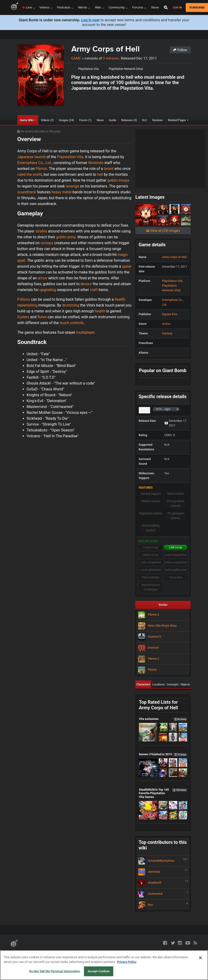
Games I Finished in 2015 (163, 754)
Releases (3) (129, 120)
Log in (177, 8)
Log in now (91, 20)
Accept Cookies (99, 971)
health (100, 311)
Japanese (25, 157)
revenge (72, 186)
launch (40, 157)
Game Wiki (27, 120)
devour (86, 284)
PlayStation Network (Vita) (126, 69)
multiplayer (85, 332)
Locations (158, 685)
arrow (43, 278)
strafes (41, 231)
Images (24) (66, 120)
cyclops (47, 243)
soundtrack (27, 192)
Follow (180, 50)
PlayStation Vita (89, 69)
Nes (163, 905)
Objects (185, 685)
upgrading (48, 290)
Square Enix (170, 314)
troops (124, 180)
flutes (42, 317)
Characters (143, 685)
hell (100, 174)
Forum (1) (85, 120)
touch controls (72, 323)
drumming (71, 305)
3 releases (111, 58)
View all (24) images (163, 231)
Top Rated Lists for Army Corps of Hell (158, 705)
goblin (113, 180)
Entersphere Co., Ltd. (35, 163)
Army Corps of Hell (106, 49)
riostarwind (163, 894)
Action (166, 324)
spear (127, 266)
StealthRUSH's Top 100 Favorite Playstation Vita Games (163, 793)
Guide (112, 120)
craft (94, 290)
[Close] (200, 958)
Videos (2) (47, 120)
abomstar (163, 872)
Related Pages (177, 120)
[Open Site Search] (166, 7)
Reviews (158, 120)
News (100, 120)
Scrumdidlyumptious (163, 861)
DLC (145, 120)
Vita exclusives (163, 719)
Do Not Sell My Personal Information (55, 971)
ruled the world (30, 174)
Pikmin (41, 169)
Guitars (23, 317)
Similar (163, 605)
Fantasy (167, 333)
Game (76, 58)
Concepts (173, 685)
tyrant (109, 169)
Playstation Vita (70, 157)
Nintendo (96, 163)
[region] (104, 965)
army (71, 237)
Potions (24, 299)
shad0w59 (163, 883)
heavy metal (62, 192)
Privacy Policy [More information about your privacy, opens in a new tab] (127, 962)
